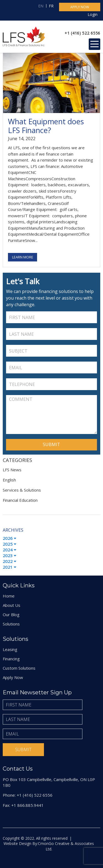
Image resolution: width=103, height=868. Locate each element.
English (9, 480)
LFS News (12, 470)
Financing (11, 659)
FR (51, 6)
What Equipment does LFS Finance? (46, 126)
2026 (9, 538)
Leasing (10, 649)
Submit (23, 749)
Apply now (80, 7)
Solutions (11, 624)
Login (93, 14)
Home (9, 596)
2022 (9, 561)
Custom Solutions (19, 668)
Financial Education (20, 500)
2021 (9, 567)
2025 (9, 544)
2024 (9, 550)
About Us (12, 605)
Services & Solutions (22, 490)
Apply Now (13, 677)
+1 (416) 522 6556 (82, 33)
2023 (9, 556)
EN (41, 6)
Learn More (23, 257)
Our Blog (11, 615)
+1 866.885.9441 (27, 805)
